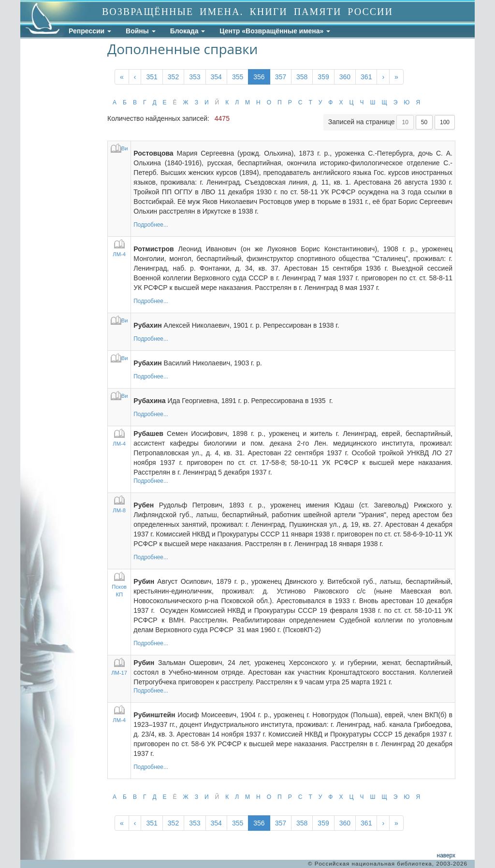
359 (323, 77)
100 (445, 122)
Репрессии (90, 31)
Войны (141, 31)
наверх (446, 855)
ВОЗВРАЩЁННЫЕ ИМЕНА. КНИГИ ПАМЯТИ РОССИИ (247, 12)
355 (238, 77)
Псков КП (119, 585)
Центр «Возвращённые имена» (275, 31)
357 (281, 77)
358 (302, 77)
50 (424, 122)
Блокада (188, 31)
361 (366, 77)
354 (216, 77)
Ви (119, 148)
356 (259, 77)
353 (195, 77)
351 (152, 77)
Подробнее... (151, 225)
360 (345, 77)
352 (173, 77)
